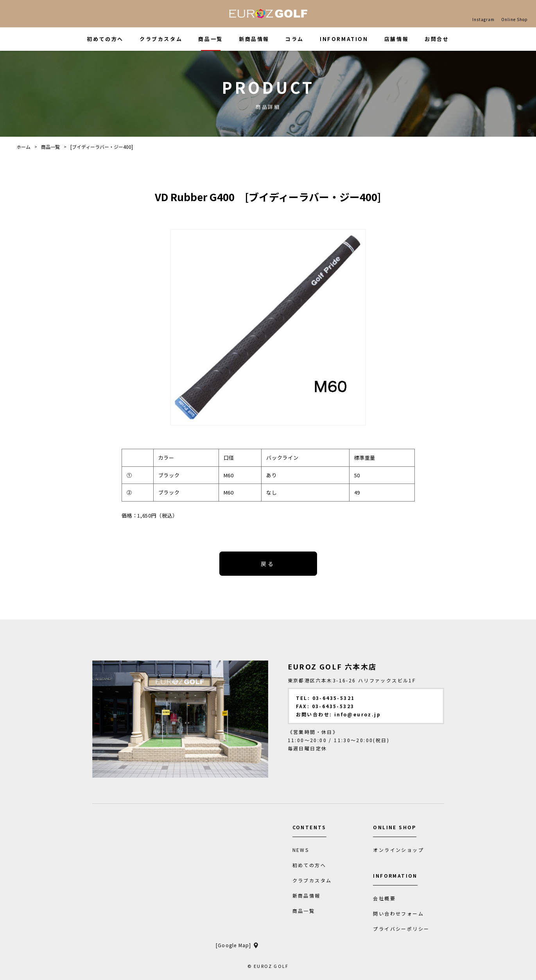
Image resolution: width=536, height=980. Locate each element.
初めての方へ (105, 39)
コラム (295, 39)
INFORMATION (344, 39)
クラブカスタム (161, 39)
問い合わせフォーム (398, 914)
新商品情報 (254, 39)
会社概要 (384, 898)
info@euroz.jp (358, 714)
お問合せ (437, 39)
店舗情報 (396, 39)
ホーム (23, 147)
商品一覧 (210, 39)
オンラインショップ (398, 850)
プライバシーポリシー (401, 929)
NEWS (301, 850)
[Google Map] (233, 945)
